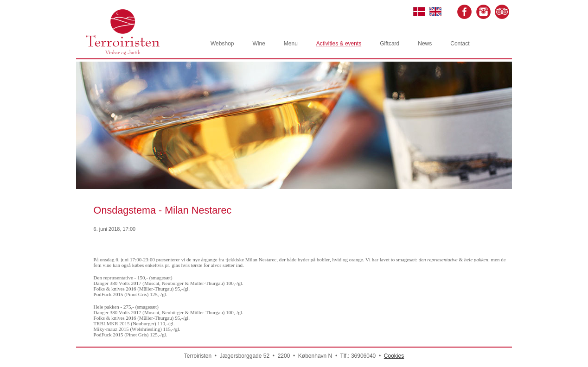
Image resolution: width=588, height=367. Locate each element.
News (425, 44)
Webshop (222, 44)
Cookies (394, 356)
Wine (259, 44)
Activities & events (339, 44)
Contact (460, 44)
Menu (291, 44)
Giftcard (390, 44)
